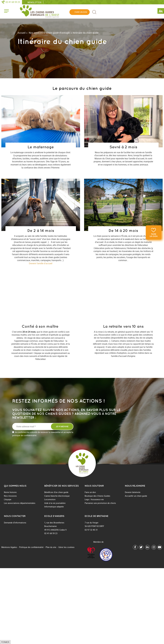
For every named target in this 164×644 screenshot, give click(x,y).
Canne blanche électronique (57, 496)
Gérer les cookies (66, 547)
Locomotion (50, 499)
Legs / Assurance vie (94, 499)
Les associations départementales (20, 503)
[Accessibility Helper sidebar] (161, 11)
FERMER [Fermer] (5, 642)
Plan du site (51, 547)
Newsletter (34, 2)
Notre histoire (10, 492)
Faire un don (154, 235)
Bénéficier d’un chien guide (56, 492)
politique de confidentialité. (25, 435)
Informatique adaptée (54, 507)
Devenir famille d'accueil (41, 263)
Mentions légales (9, 547)
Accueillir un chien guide (136, 496)
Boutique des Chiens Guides (97, 496)
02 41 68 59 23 (13, 2)
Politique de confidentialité (31, 547)
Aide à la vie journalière (55, 503)
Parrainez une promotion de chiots (100, 503)
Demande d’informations (15, 523)
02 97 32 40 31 (91, 530)
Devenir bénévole (133, 492)
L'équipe (8, 499)
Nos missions (10, 496)
